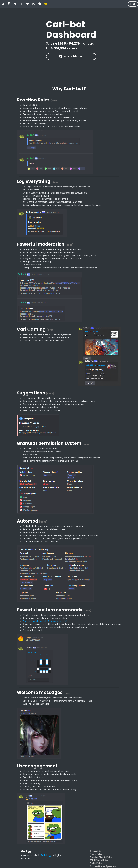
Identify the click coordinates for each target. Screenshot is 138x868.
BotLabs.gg (46, 855)
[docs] (55, 101)
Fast (25, 114)
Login (133, 4)
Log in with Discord (72, 57)
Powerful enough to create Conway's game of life (45, 621)
